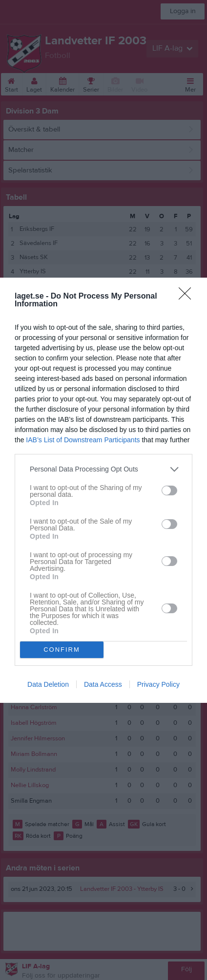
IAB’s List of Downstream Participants (83, 440)
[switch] (169, 490)
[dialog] (103, 490)
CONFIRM (62, 650)
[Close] (188, 297)
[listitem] (103, 469)
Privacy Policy (158, 684)
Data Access (103, 684)
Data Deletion (48, 684)
